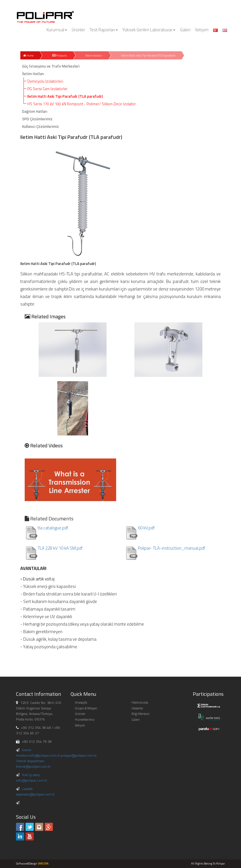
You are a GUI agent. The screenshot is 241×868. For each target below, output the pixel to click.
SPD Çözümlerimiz (37, 119)
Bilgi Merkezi (141, 714)
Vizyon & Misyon (86, 708)
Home (28, 56)
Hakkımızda (140, 702)
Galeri (185, 30)
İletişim (202, 30)
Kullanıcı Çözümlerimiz (41, 126)
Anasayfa (81, 702)
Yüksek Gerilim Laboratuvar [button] (149, 30)
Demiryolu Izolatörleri (45, 81)
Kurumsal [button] (57, 30)
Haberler (137, 708)
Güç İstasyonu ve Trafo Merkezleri (51, 66)
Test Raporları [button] (104, 30)
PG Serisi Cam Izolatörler (47, 89)
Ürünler (78, 30)
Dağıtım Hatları (35, 111)
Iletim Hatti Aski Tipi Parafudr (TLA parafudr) (148, 56)
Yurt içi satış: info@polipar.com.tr (32, 778)
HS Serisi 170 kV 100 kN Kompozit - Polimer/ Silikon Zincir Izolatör (82, 104)
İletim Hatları (94, 56)
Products (60, 56)
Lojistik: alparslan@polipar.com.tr (35, 791)
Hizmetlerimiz (85, 720)
